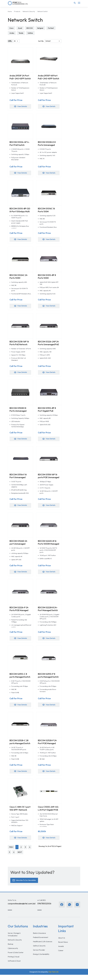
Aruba (12, 33)
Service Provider (39, 955)
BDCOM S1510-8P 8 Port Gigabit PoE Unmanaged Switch (47, 413)
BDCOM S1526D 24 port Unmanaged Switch (19, 547)
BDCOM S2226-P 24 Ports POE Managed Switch (20, 614)
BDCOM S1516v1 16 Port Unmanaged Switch (19, 480)
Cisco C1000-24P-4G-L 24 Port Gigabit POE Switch (49, 814)
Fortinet (51, 28)
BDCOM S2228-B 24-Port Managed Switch (48, 612)
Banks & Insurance (39, 938)
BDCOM (30, 28)
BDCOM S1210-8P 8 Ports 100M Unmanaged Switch (47, 279)
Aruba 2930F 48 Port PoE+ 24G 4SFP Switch (48, 79)
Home (10, 11)
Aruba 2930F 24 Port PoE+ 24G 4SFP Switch (20, 79)
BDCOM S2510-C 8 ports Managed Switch (19, 681)
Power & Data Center (16, 958)
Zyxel (20, 28)
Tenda (21, 33)
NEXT (20, 857)
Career (61, 956)
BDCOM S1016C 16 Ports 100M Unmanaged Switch (47, 212)
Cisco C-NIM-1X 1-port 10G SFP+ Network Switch (18, 814)
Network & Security (29, 11)
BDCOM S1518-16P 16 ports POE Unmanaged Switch (48, 480)
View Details (20, 107)
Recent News (63, 947)
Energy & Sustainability (41, 959)
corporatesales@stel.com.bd (22, 909)
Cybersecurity (13, 953)
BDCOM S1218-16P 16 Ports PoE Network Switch (20, 346)
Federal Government (41, 943)
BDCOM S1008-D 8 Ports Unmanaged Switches (47, 146)
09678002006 (44, 909)
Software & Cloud (14, 966)
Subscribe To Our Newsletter (25, 885)
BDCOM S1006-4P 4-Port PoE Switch (20, 144)
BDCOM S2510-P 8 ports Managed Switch (47, 681)
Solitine (31, 33)
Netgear (41, 28)
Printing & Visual (13, 962)
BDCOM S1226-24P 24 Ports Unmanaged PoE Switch (48, 346)
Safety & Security (39, 951)
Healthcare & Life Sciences (43, 947)
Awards (61, 951)
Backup (11, 949)
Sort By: (41, 41)
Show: (10, 41)
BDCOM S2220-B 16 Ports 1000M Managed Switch (48, 547)
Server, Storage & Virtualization (14, 940)
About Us (62, 943)
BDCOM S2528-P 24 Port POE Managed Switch (48, 748)
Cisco (12, 28)
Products (17, 11)
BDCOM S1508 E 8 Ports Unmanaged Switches (18, 413)
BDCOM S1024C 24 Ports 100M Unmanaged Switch (19, 279)
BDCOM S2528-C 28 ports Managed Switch (19, 748)
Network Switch (43, 11)
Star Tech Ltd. (54, 977)
